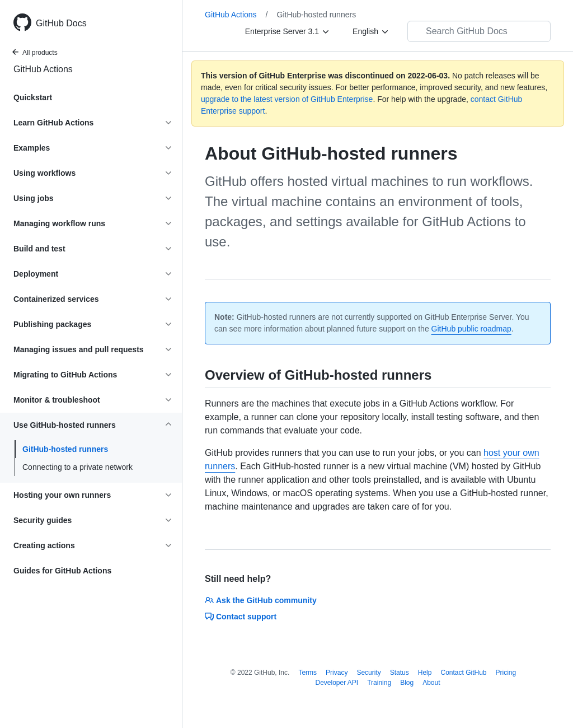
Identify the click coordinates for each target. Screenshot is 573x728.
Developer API (337, 683)
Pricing (506, 673)
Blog (407, 683)
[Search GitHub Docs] (479, 31)
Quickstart (33, 97)
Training (379, 683)
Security (368, 673)
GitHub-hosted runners (65, 449)
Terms (307, 673)
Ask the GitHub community (261, 600)
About (431, 683)
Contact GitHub (463, 673)
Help (425, 673)
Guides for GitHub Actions (62, 571)
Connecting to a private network (78, 467)
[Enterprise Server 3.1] (288, 31)
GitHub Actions (43, 69)
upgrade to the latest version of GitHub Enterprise (287, 99)
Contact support (241, 617)
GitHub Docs (61, 23)
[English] (371, 31)
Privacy (337, 673)
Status (400, 673)
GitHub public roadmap (471, 329)
